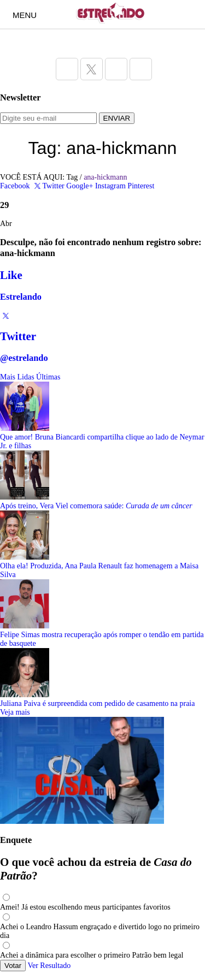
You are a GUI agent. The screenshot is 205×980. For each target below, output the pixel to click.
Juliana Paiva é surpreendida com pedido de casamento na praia (97, 703)
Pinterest (141, 186)
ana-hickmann (105, 177)
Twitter (48, 186)
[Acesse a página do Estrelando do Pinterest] (141, 69)
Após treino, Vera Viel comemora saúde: (96, 506)
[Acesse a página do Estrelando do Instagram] (116, 69)
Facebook (15, 186)
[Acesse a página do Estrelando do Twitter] (92, 69)
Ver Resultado (49, 966)
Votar (13, 966)
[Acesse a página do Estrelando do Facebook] (67, 69)
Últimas (48, 377)
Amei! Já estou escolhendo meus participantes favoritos (85, 907)
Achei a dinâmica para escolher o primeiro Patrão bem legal (92, 955)
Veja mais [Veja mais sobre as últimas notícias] (15, 712)
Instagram (110, 186)
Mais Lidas (17, 377)
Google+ (80, 186)
